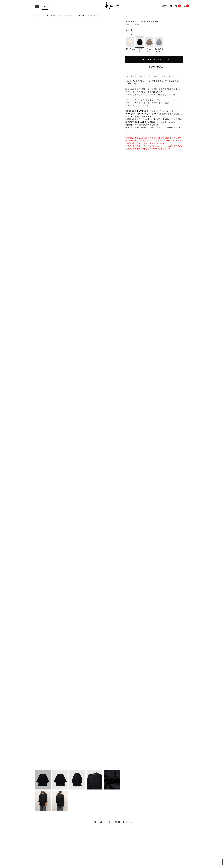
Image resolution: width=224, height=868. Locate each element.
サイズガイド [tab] (145, 76)
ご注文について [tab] (166, 76)
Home (37, 16)
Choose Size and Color (154, 59)
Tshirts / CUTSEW (68, 16)
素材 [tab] (155, 76)
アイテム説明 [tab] (131, 76)
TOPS (55, 16)
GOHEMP (46, 16)
